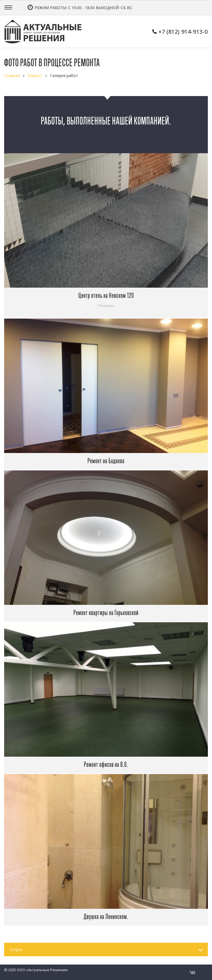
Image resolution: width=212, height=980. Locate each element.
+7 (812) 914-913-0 (183, 32)
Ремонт (35, 76)
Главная (12, 76)
